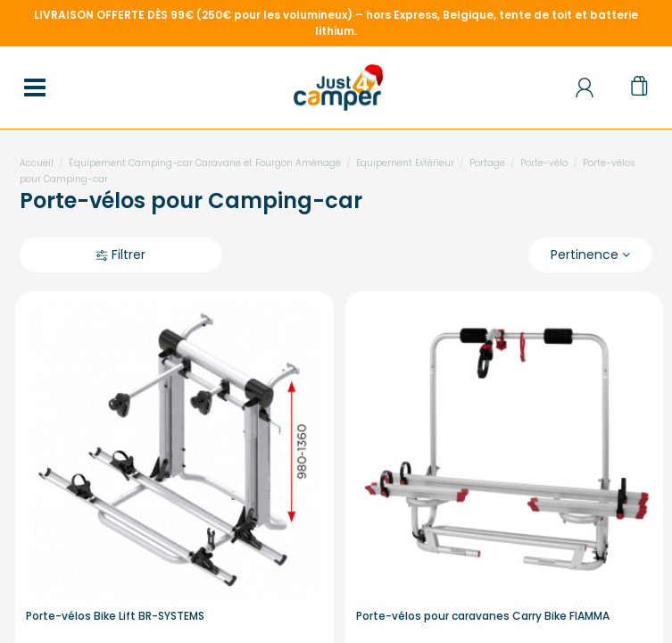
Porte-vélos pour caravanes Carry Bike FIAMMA (483, 616)
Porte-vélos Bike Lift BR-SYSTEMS (115, 616)
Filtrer (120, 255)
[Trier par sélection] (590, 255)
